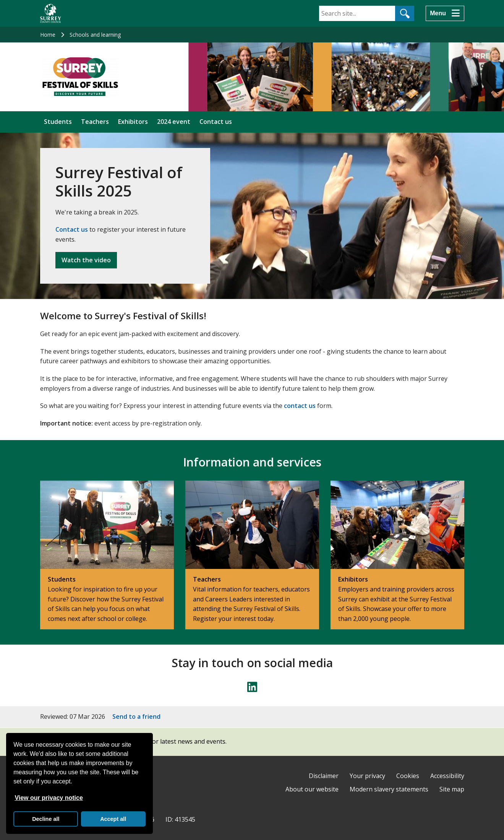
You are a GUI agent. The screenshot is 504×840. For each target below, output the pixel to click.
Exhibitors (133, 122)
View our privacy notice (49, 798)
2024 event (174, 122)
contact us (300, 406)
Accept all (113, 819)
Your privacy (367, 776)
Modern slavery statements (389, 789)
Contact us (216, 122)
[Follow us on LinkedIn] (252, 687)
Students (58, 122)
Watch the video (86, 260)
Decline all (46, 819)
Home (48, 35)
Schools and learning (95, 35)
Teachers (95, 122)
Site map (452, 789)
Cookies (408, 776)
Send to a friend (136, 717)
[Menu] (445, 13)
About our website (312, 789)
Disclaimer (324, 776)
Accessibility (447, 776)
